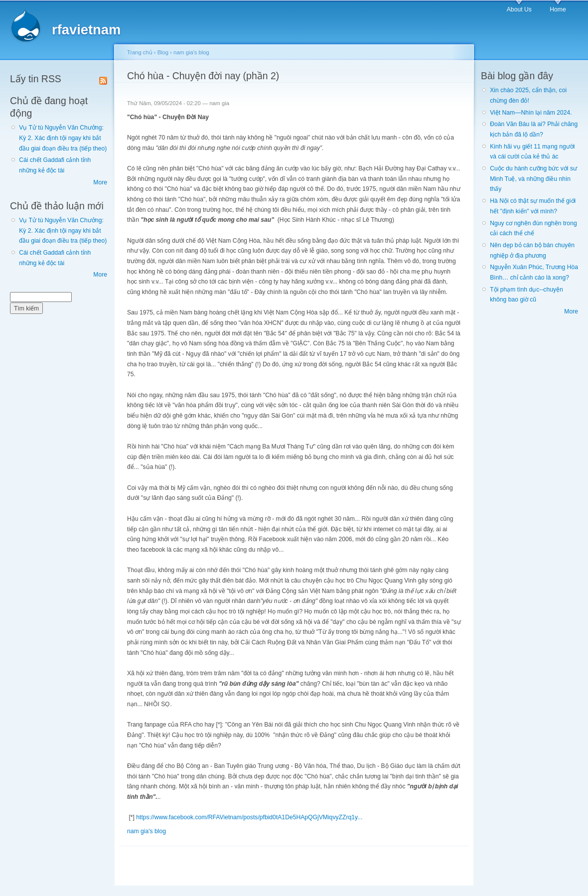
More (100, 182)
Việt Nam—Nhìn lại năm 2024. (531, 113)
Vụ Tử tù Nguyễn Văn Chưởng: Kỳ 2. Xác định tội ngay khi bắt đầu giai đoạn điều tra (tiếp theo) (63, 138)
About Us (519, 9)
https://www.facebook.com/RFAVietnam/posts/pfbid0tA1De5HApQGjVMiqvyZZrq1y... (249, 817)
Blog (163, 52)
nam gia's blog (191, 52)
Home (558, 9)
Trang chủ (140, 52)
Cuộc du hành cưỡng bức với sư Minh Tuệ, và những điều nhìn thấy (533, 179)
